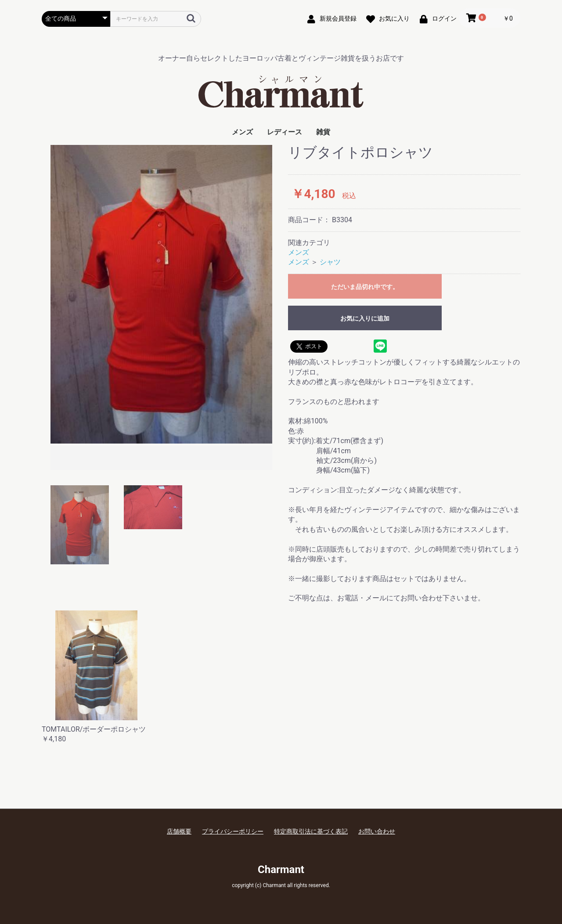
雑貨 (323, 132)
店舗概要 (179, 831)
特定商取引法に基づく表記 (311, 831)
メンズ (242, 132)
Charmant (281, 870)
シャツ (330, 262)
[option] (161, 309)
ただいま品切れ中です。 (365, 287)
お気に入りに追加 (365, 318)
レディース (285, 132)
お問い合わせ (377, 831)
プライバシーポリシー (233, 831)
